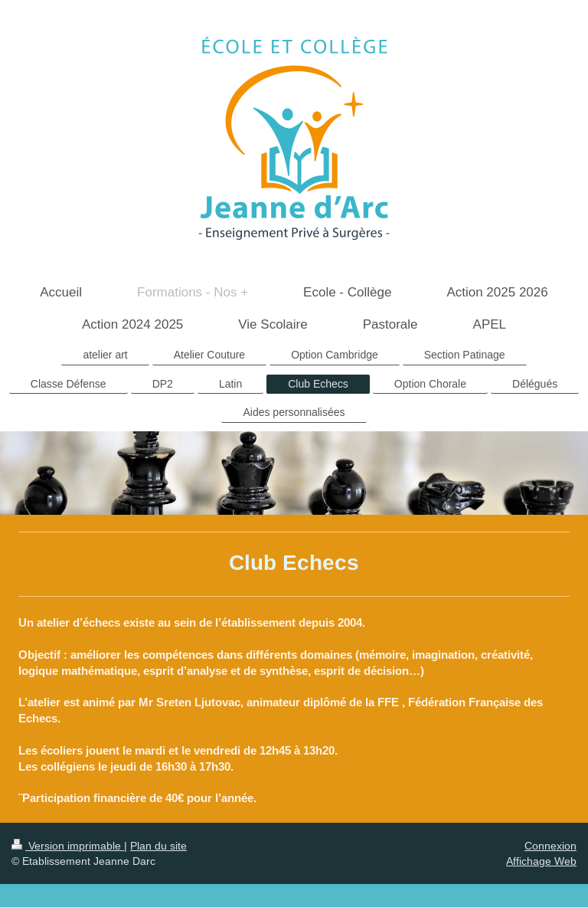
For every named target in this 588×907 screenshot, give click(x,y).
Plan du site (158, 846)
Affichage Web (541, 861)
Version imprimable (68, 846)
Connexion (550, 846)
